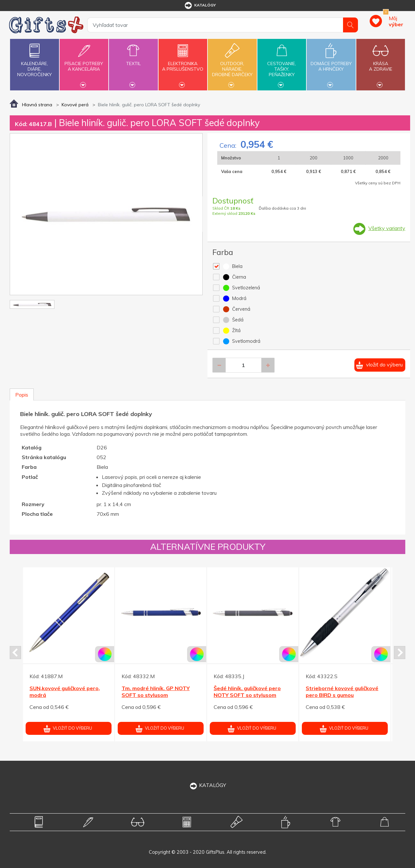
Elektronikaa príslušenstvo (183, 63)
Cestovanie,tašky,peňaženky (282, 64)
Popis (22, 395)
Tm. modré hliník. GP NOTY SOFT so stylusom (156, 692)
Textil (133, 60)
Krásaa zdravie (381, 63)
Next (400, 653)
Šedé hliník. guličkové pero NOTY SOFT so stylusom (247, 692)
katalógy (200, 6)
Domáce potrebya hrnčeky (331, 63)
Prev (15, 653)
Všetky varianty (387, 228)
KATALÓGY (207, 785)
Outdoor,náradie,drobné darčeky (232, 64)
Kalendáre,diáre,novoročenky (34, 59)
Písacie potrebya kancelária (84, 63)
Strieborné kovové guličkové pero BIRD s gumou (342, 692)
